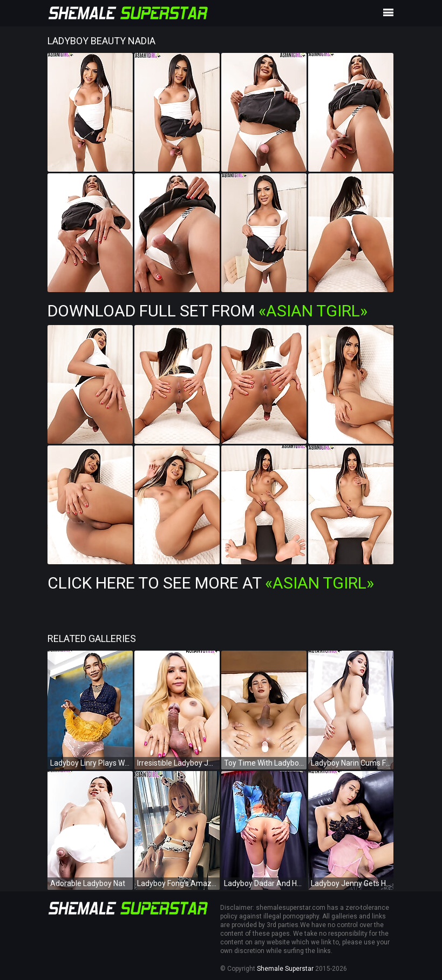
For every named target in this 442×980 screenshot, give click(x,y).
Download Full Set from (208, 311)
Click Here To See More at (211, 583)
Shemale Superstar (285, 969)
